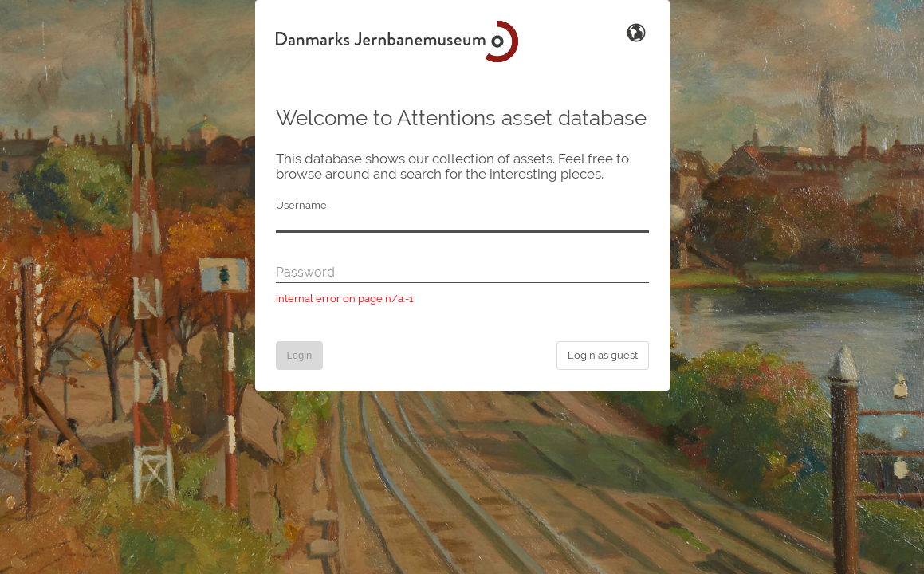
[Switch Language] (636, 31)
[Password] (462, 273)
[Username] (462, 223)
